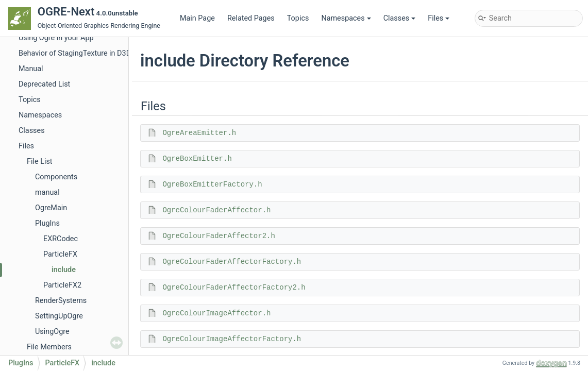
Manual (31, 69)
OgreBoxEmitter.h (197, 159)
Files (439, 18)
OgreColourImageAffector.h (216, 313)
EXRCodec (61, 239)
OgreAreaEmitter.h (199, 133)
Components (56, 177)
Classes (400, 18)
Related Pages (251, 18)
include (64, 270)
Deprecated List (44, 84)
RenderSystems (61, 301)
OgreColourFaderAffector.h (216, 210)
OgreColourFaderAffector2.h (219, 236)
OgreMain (51, 208)
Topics (298, 18)
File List (40, 162)
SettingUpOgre (59, 316)
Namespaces (346, 18)
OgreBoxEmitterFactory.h (212, 184)
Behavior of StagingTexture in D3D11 (79, 53)
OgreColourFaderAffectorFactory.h (232, 262)
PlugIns (47, 223)
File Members (49, 347)
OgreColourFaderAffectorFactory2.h (234, 288)
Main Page (197, 18)
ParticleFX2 (62, 285)
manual (47, 192)
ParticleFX (60, 254)
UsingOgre (52, 332)
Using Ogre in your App (56, 38)
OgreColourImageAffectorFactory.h (232, 339)
